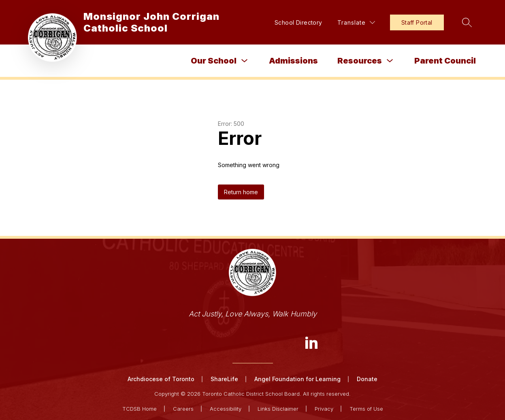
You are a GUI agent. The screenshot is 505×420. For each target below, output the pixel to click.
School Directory (298, 22)
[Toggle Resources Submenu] (390, 61)
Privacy (324, 409)
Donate (367, 379)
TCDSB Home (140, 409)
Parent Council (445, 61)
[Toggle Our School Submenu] (245, 61)
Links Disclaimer (278, 409)
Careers (183, 409)
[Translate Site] (356, 22)
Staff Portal (417, 22)
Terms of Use (366, 409)
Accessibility (226, 409)
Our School (214, 61)
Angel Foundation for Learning (297, 379)
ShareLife (224, 379)
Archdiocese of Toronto (161, 379)
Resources (360, 61)
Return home (241, 192)
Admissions (293, 61)
